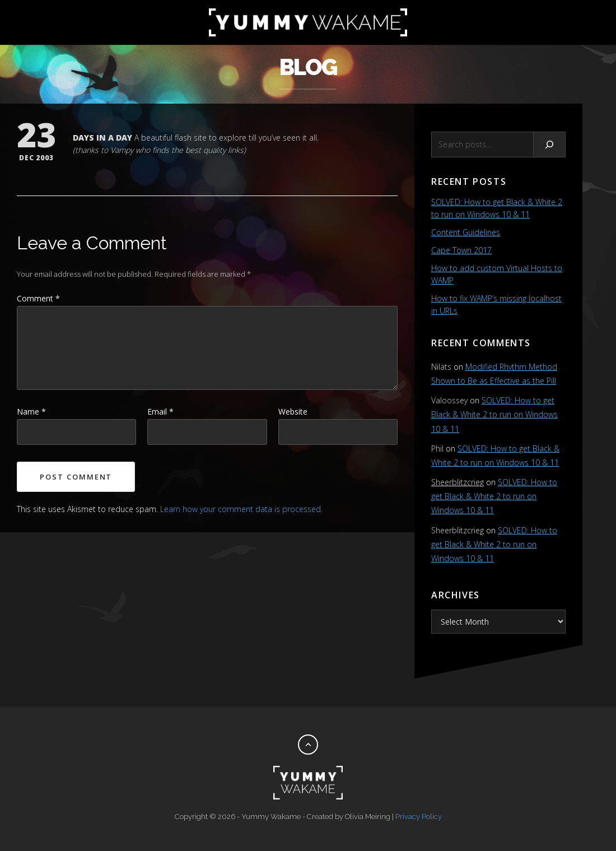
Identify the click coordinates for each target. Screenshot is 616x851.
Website (293, 411)
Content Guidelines (466, 232)
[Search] (550, 145)
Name (31, 411)
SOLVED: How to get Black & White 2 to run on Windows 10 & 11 (494, 414)
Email (160, 411)
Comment (38, 298)
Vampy (122, 150)
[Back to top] (308, 745)
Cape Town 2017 (461, 250)
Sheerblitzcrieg (458, 482)
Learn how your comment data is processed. (241, 509)
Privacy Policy (419, 817)
